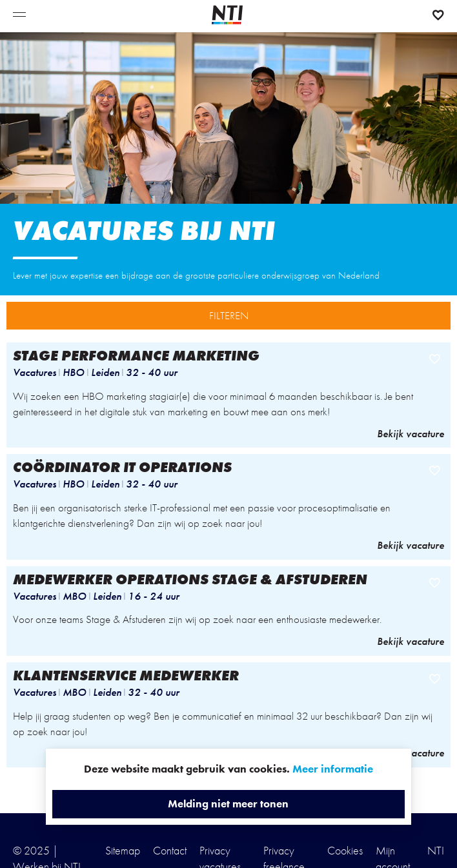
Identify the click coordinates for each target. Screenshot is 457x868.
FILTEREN (229, 315)
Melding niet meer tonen (228, 804)
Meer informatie (333, 769)
